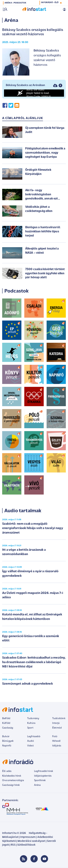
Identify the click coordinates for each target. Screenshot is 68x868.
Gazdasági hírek (11, 785)
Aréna (37, 785)
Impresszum (28, 837)
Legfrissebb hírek (44, 771)
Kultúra (31, 723)
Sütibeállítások (26, 845)
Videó (30, 746)
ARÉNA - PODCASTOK (15, 3)
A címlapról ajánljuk (23, 118)
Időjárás (57, 746)
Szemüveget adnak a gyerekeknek (27, 684)
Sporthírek (40, 780)
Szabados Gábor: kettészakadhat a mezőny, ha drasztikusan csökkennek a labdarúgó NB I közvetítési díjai (34, 662)
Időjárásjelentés (43, 776)
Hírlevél (56, 741)
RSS (13, 845)
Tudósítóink (59, 718)
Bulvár (6, 737)
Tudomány (33, 718)
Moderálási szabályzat (31, 841)
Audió (31, 741)
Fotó (55, 737)
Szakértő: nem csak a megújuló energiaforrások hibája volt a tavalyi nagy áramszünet (33, 528)
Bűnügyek (8, 741)
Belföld (6, 718)
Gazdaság (8, 728)
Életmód (57, 728)
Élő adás (7, 771)
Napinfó (7, 746)
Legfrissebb (34, 737)
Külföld (6, 723)
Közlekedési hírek (12, 776)
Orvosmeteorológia (13, 780)
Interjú (56, 723)
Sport (30, 728)
